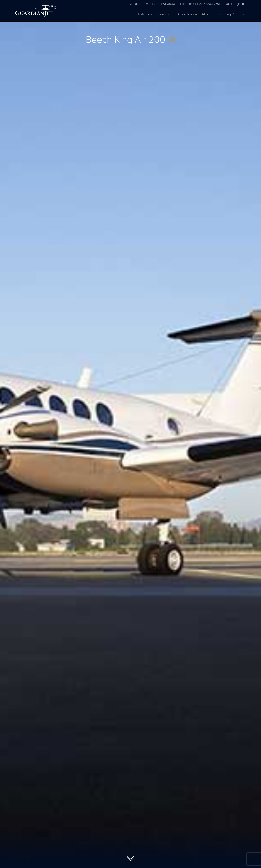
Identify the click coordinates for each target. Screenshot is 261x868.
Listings (145, 14)
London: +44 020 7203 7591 (200, 4)
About (208, 14)
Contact (134, 4)
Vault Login (235, 4)
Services (164, 14)
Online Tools (187, 14)
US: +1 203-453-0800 (160, 4)
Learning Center (231, 14)
